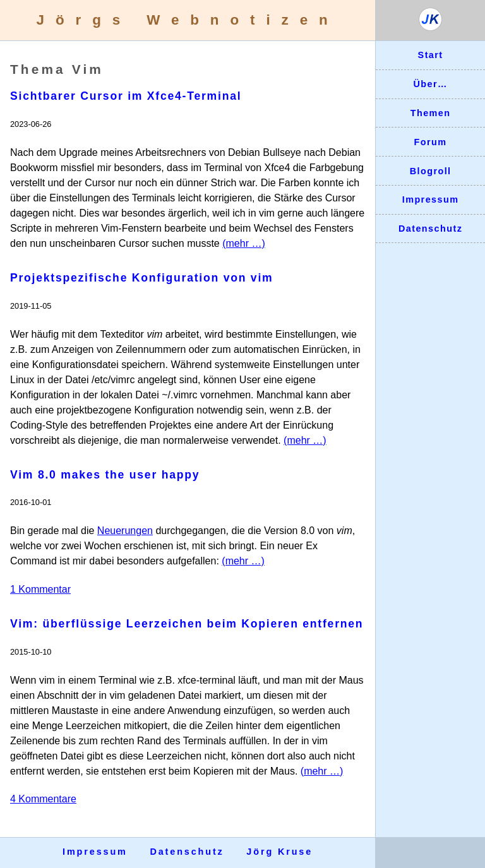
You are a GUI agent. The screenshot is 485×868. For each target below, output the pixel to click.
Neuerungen (125, 531)
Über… (430, 84)
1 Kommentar (40, 589)
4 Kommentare (43, 799)
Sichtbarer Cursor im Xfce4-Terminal (126, 96)
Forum (431, 142)
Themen (431, 113)
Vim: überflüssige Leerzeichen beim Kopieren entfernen (187, 624)
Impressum (431, 199)
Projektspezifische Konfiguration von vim (141, 278)
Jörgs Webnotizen (188, 20)
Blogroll (431, 171)
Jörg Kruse (279, 852)
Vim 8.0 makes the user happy (105, 475)
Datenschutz (430, 229)
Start (431, 55)
